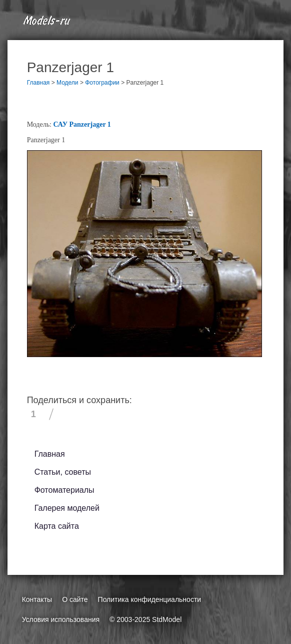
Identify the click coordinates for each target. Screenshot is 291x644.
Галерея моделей (67, 508)
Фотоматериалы (64, 490)
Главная (50, 454)
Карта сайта (57, 526)
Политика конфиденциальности (150, 599)
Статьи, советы (63, 472)
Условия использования (61, 619)
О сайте (75, 599)
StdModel (167, 619)
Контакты (37, 599)
